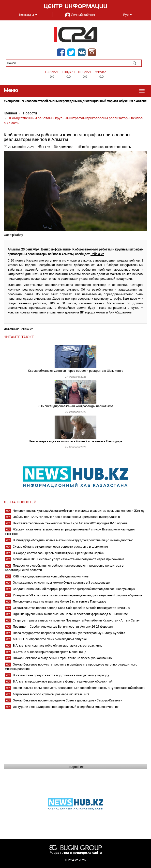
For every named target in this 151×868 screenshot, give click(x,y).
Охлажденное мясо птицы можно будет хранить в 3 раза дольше (61, 582)
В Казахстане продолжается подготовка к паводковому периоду (61, 675)
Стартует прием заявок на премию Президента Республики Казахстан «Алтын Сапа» (76, 620)
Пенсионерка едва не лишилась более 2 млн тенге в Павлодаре (75, 441)
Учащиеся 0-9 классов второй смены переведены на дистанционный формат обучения (77, 595)
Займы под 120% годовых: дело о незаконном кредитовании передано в (66, 517)
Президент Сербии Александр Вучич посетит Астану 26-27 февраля (63, 626)
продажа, (98, 147)
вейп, (86, 147)
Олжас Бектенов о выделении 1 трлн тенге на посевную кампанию (62, 658)
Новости (30, 113)
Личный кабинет (80, 15)
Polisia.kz (97, 254)
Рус (128, 15)
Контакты (28, 15)
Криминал (66, 147)
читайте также (19, 337)
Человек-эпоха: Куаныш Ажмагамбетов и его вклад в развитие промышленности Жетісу (79, 511)
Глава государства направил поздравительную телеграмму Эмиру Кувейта (69, 633)
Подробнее (75, 767)
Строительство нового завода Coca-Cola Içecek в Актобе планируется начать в (71, 608)
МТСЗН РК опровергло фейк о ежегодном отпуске (50, 639)
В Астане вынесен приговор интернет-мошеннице (50, 652)
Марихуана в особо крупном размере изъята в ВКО (51, 694)
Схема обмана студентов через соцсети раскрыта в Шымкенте (76, 371)
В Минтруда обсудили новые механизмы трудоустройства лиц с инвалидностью (73, 540)
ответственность (118, 147)
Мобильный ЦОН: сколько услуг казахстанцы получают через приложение (68, 559)
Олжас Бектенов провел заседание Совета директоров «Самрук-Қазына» (67, 700)
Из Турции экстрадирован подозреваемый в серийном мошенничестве (66, 707)
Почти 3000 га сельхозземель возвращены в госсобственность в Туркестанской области (79, 688)
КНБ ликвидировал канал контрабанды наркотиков (75, 406)
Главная (10, 113)
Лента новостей (20, 502)
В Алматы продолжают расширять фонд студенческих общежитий (63, 681)
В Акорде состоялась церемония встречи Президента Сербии (59, 553)
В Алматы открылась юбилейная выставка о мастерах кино (58, 645)
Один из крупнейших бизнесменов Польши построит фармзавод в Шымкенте (70, 614)
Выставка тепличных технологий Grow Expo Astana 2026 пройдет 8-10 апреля (70, 523)
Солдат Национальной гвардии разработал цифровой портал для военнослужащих (74, 589)
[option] (75, 101)
